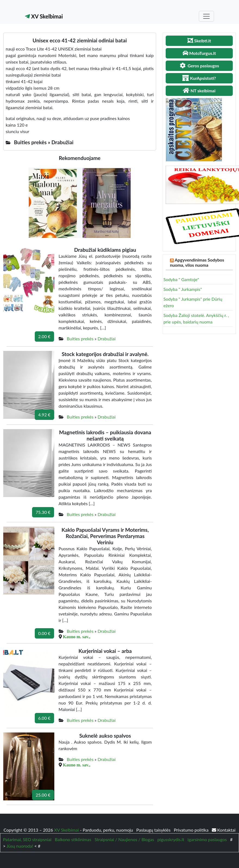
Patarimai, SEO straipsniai (27, 839)
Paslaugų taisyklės (154, 830)
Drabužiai (106, 339)
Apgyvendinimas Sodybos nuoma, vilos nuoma (197, 262)
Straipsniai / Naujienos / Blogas (124, 839)
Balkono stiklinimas (73, 839)
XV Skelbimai (44, 16)
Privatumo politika (192, 830)
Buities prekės (80, 339)
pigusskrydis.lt (171, 839)
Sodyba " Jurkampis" (183, 289)
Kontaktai (224, 830)
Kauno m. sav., (77, 637)
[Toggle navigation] (206, 16)
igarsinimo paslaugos (207, 839)
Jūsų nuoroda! (20, 846)
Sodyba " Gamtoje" (181, 279)
